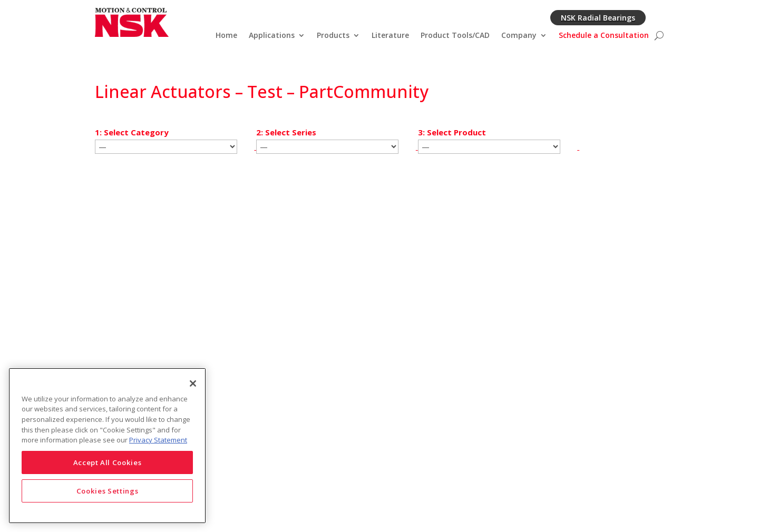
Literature (390, 36)
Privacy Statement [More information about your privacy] (158, 440)
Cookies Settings (108, 491)
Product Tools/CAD (455, 36)
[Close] (193, 383)
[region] (107, 446)
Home (226, 36)
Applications (272, 36)
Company (519, 36)
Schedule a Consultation (604, 36)
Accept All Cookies (108, 462)
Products (333, 36)
